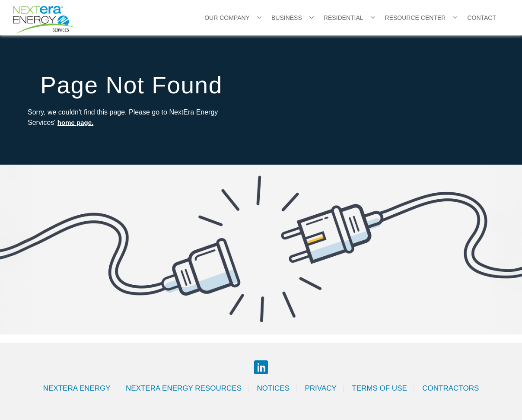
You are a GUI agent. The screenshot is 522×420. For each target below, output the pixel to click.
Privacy (320, 388)
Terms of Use (379, 388)
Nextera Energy (78, 388)
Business (287, 18)
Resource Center (415, 18)
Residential (344, 18)
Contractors (450, 388)
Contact (482, 18)
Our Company (227, 18)
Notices (273, 388)
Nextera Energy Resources (184, 388)
